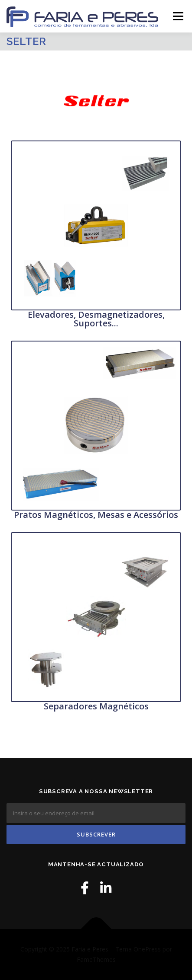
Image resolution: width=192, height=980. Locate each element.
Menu (177, 16)
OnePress (147, 949)
